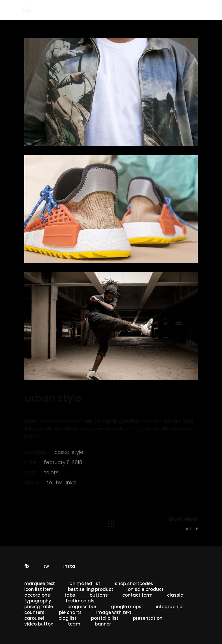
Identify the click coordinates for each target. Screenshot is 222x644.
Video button (39, 624)
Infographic (169, 607)
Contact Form (137, 595)
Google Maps (126, 607)
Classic (175, 595)
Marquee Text (40, 583)
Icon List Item (39, 589)
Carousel (34, 618)
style (77, 452)
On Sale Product (146, 589)
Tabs (70, 595)
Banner (103, 624)
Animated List (85, 583)
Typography (38, 601)
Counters (34, 612)
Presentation (148, 618)
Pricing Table (39, 607)
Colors (51, 472)
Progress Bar (82, 607)
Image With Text (114, 612)
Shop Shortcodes (134, 583)
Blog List (67, 618)
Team (74, 624)
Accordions (37, 595)
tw (59, 483)
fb (49, 483)
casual (63, 452)
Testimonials (80, 601)
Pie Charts (70, 612)
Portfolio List (105, 618)
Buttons (99, 595)
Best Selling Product (91, 589)
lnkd (71, 483)
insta (69, 566)
